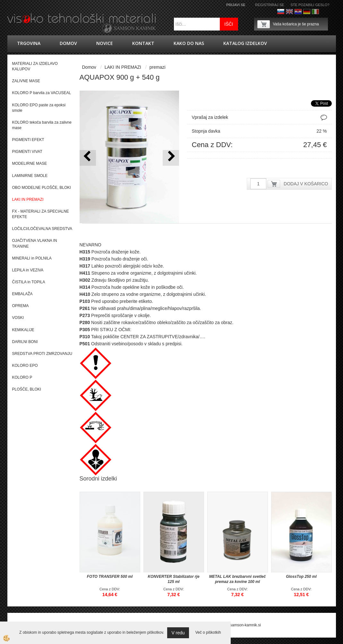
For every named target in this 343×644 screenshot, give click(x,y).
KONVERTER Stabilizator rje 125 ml (173, 579)
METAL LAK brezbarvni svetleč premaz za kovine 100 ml (237, 579)
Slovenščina (281, 12)
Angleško (289, 12)
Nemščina (307, 12)
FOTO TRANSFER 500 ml (110, 577)
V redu (178, 633)
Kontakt (143, 43)
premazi (158, 67)
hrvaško (298, 12)
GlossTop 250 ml (301, 577)
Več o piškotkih (208, 632)
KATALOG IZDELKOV (245, 43)
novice (105, 43)
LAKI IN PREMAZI (123, 67)
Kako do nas (189, 43)
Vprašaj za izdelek (210, 117)
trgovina (29, 43)
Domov (68, 43)
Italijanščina (315, 12)
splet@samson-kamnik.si (239, 625)
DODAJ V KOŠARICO (306, 184)
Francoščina (324, 12)
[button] (171, 158)
